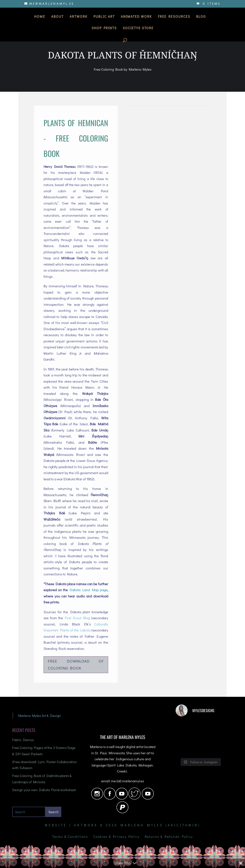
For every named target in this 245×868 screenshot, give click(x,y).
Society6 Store (138, 29)
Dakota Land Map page (88, 590)
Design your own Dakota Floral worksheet (44, 790)
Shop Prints (104, 29)
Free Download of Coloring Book (76, 664)
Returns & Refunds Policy (169, 837)
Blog (201, 17)
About (57, 17)
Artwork (79, 17)
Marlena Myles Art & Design (39, 715)
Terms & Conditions (70, 837)
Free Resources (174, 17)
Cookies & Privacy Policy (116, 837)
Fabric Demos (23, 740)
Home (40, 17)
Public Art (104, 17)
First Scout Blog (77, 618)
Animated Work (136, 17)
